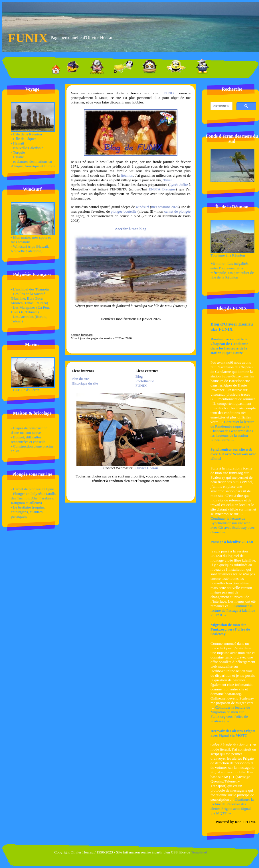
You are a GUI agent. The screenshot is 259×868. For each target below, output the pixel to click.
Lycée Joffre (179, 185)
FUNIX (169, 93)
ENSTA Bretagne (162, 189)
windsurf (142, 207)
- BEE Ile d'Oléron (33, 388)
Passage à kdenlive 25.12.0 (232, 542)
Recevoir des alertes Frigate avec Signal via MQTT (233, 733)
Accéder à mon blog (131, 229)
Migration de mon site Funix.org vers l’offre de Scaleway (230, 629)
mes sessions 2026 (165, 207)
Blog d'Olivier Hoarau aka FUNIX (232, 327)
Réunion (127, 175)
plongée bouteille (124, 211)
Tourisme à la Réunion (232, 254)
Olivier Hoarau (147, 468)
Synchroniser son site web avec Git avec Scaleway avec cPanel (233, 454)
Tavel (168, 180)
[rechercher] (221, 106)
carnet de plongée (177, 211)
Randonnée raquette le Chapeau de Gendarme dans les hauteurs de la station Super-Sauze (229, 346)
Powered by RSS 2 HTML (236, 822)
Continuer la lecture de (232, 431)
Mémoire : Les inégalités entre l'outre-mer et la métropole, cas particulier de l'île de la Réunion (232, 270)
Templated (199, 852)
